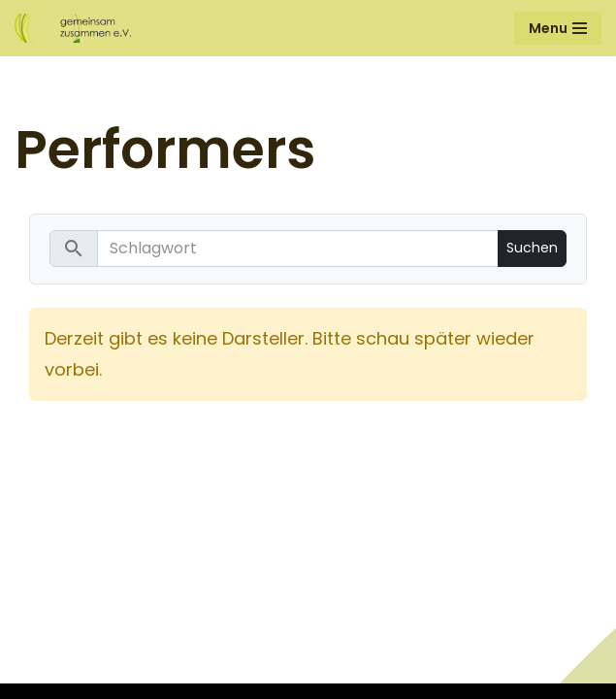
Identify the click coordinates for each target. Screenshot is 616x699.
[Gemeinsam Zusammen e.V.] (73, 28)
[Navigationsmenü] (558, 28)
